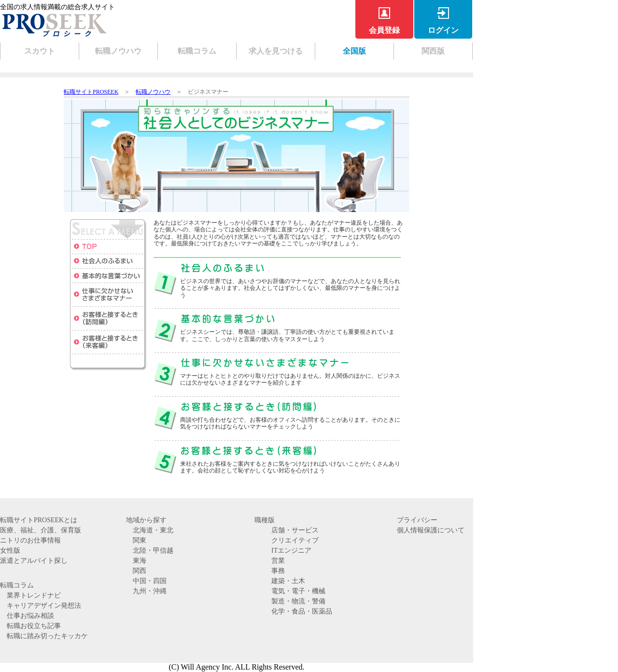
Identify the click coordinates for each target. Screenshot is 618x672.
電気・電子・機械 (298, 591)
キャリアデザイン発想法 (44, 606)
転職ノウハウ (118, 51)
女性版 (10, 550)
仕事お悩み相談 (30, 616)
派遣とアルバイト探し (34, 561)
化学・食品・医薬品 (302, 611)
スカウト (40, 51)
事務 (278, 571)
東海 (140, 561)
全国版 (354, 51)
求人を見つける (276, 51)
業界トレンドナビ (34, 595)
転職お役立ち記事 (34, 626)
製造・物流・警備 (298, 601)
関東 (140, 540)
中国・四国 (150, 581)
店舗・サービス (295, 530)
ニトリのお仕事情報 (30, 540)
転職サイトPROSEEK (91, 92)
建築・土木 (288, 581)
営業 (278, 561)
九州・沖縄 (150, 591)
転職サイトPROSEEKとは (39, 520)
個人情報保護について (431, 530)
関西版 (433, 51)
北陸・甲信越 (153, 550)
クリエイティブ (295, 540)
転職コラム (197, 51)
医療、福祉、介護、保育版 (41, 530)
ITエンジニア (291, 550)
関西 (140, 571)
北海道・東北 (153, 530)
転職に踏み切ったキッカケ (47, 636)
